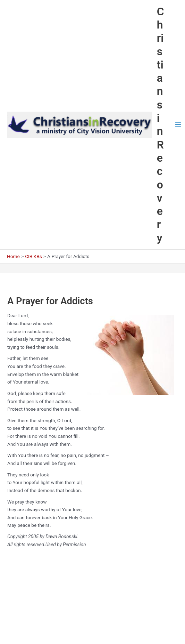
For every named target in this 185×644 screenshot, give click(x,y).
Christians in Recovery (161, 125)
